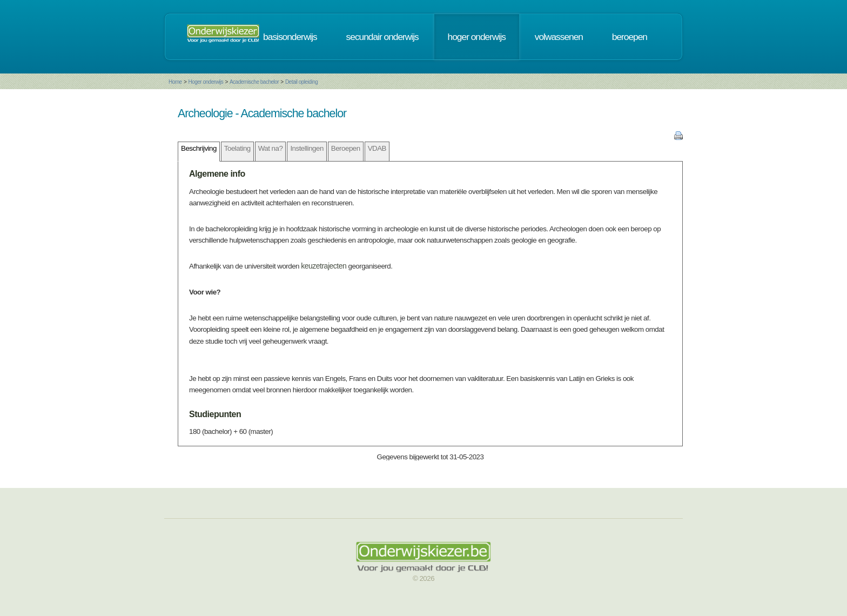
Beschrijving (199, 148)
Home (175, 82)
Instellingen (307, 148)
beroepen (630, 37)
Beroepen (346, 148)
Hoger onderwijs (206, 82)
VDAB (377, 148)
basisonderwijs (290, 37)
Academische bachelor (254, 82)
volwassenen (559, 37)
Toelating (237, 148)
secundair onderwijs (382, 37)
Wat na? (271, 148)
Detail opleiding (301, 82)
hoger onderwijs (477, 37)
